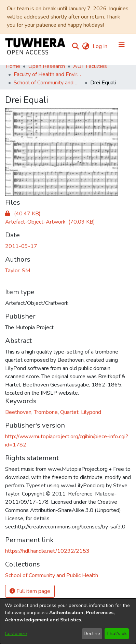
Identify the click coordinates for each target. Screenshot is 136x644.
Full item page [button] (30, 591)
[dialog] (68, 621)
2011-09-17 (21, 246)
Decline (92, 634)
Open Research (47, 66)
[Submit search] (75, 46)
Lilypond (91, 412)
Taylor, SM (18, 271)
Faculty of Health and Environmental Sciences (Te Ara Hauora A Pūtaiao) (48, 74)
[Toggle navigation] (122, 46)
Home (13, 66)
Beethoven (18, 412)
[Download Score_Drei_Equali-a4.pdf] (50, 222)
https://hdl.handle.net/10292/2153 (47, 551)
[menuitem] (86, 46)
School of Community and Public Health (48, 83)
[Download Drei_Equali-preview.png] (23, 214)
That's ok (117, 634)
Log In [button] (100, 46)
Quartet (69, 412)
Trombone (46, 412)
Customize (16, 634)
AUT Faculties (90, 66)
